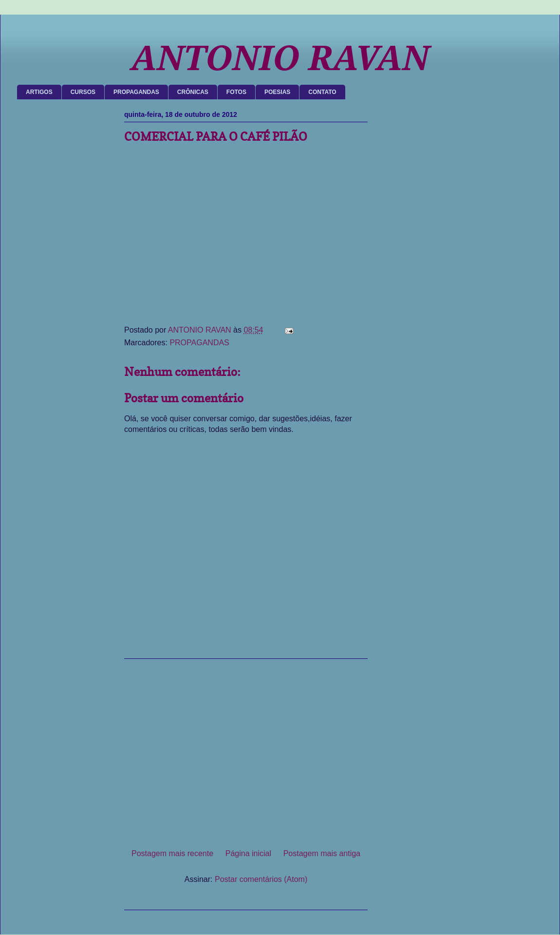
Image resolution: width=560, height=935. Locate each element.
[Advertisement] (246, 750)
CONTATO (322, 92)
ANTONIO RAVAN (280, 58)
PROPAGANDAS (136, 92)
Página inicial (248, 853)
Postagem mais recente (172, 853)
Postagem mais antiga (322, 853)
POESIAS (277, 92)
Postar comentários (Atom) (261, 879)
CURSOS (83, 92)
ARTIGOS (39, 92)
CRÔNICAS (193, 92)
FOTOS (236, 92)
